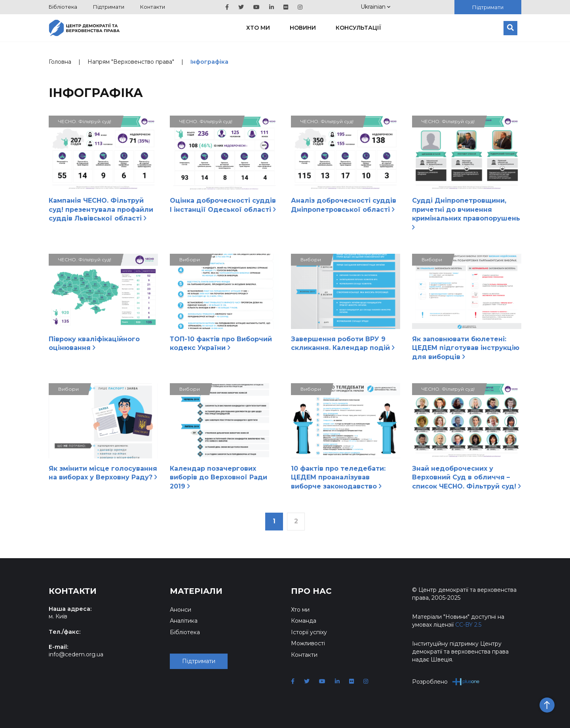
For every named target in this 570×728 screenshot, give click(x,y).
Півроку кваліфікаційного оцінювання (94, 343)
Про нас (311, 591)
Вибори (190, 259)
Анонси (180, 610)
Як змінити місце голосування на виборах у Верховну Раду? (103, 473)
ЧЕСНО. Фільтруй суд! (85, 121)
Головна (60, 62)
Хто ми (258, 28)
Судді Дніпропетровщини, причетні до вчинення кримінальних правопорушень (466, 213)
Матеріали (196, 591)
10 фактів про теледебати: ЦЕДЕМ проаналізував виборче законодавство (338, 477)
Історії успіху (309, 632)
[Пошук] (510, 28)
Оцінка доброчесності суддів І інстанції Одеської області (223, 205)
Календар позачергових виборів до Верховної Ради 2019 (218, 477)
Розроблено (446, 681)
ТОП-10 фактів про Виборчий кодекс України (221, 343)
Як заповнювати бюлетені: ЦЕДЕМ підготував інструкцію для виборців (466, 348)
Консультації (358, 28)
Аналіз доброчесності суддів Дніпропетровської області (344, 205)
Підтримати (109, 7)
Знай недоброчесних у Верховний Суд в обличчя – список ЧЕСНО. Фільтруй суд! (466, 477)
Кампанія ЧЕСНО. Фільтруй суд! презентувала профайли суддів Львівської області (101, 209)
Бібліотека (63, 7)
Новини (303, 28)
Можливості (308, 643)
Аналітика (184, 621)
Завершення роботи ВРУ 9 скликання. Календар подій (343, 343)
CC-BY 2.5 (468, 625)
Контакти (153, 7)
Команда (304, 621)
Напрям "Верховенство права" (131, 62)
